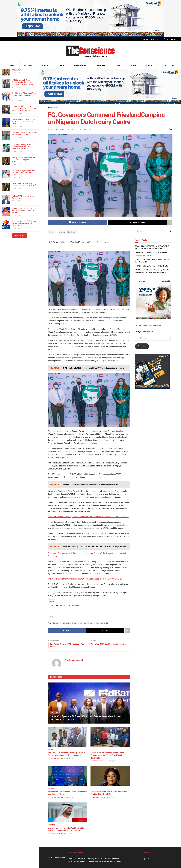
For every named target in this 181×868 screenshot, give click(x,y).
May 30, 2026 (71, 720)
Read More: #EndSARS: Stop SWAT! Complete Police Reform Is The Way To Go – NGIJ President (88, 517)
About (71, 859)
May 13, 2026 (111, 798)
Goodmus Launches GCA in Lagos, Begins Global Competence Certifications (24, 223)
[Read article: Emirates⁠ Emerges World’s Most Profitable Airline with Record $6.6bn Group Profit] (67, 812)
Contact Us (81, 859)
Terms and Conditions (111, 859)
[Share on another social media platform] (170, 222)
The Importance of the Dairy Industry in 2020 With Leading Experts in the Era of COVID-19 (85, 579)
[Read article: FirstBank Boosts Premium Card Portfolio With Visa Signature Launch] (67, 776)
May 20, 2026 (111, 761)
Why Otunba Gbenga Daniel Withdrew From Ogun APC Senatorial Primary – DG (22, 147)
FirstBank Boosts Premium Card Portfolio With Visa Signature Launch (24, 121)
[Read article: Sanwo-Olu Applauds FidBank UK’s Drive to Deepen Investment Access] (89, 703)
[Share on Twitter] (137, 222)
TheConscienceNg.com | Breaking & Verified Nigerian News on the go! (95, 862)
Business (28, 66)
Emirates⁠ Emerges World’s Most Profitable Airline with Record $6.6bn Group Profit (24, 173)
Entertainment (81, 66)
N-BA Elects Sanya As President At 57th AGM (152, 266)
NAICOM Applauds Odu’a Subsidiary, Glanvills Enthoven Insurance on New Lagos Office (23, 82)
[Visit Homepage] (91, 52)
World (149, 66)
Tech (164, 66)
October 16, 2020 (73, 129)
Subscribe (142, 346)
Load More (20, 235)
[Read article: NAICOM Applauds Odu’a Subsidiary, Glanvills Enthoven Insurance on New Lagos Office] (67, 737)
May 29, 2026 (68, 759)
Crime (62, 66)
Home (50, 108)
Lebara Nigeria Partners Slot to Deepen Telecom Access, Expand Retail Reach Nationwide (24, 108)
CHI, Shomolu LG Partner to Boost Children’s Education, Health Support (24, 95)
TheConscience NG (57, 129)
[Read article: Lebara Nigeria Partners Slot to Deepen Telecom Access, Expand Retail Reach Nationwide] (110, 737)
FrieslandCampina (79, 623)
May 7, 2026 (68, 834)
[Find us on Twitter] (167, 39)
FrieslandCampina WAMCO (98, 623)
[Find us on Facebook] (164, 39)
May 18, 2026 (68, 798)
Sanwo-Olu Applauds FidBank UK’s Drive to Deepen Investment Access (86, 717)
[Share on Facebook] (77, 222)
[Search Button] (173, 66)
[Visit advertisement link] (90, 18)
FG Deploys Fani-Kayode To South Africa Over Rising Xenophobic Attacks (24, 210)
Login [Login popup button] (173, 39)
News (12, 66)
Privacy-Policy (94, 859)
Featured (101, 66)
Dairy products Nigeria (61, 623)
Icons (118, 66)
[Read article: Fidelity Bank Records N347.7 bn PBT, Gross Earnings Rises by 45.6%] (110, 776)
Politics (46, 66)
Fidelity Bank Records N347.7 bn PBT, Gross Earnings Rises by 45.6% (24, 160)
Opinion (133, 66)
